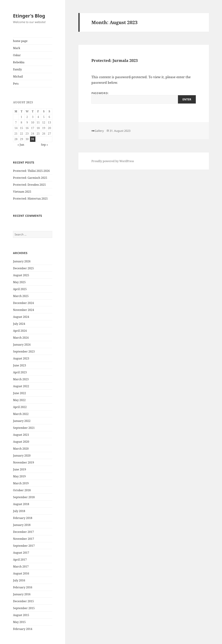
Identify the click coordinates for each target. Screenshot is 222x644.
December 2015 (23, 601)
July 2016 (19, 580)
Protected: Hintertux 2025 (30, 199)
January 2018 (22, 525)
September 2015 (24, 608)
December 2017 (23, 532)
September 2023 (24, 351)
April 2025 (20, 289)
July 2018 (19, 511)
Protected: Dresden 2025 (29, 185)
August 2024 (21, 317)
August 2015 (21, 615)
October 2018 (22, 490)
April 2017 (20, 560)
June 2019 (20, 469)
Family (17, 69)
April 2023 (20, 372)
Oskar (17, 55)
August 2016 (21, 573)
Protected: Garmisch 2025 (30, 178)
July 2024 (19, 324)
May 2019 (19, 476)
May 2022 (19, 400)
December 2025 (23, 268)
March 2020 (21, 449)
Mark (17, 48)
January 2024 (22, 345)
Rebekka (19, 62)
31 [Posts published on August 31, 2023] (33, 139)
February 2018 (23, 518)
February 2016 (23, 587)
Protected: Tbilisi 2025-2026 (31, 171)
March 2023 (21, 379)
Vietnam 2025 (22, 192)
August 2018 (21, 504)
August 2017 (21, 553)
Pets (16, 84)
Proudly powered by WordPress (113, 161)
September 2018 (24, 497)
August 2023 (21, 358)
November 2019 (24, 462)
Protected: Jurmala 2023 (115, 60)
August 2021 (21, 435)
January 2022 (22, 421)
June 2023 (20, 365)
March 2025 (21, 296)
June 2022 (20, 393)
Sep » (44, 145)
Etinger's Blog (29, 16)
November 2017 (24, 539)
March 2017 (21, 566)
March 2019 (21, 483)
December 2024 (23, 303)
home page (20, 41)
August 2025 (21, 275)
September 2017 (24, 546)
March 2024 (21, 338)
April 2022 (20, 407)
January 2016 (22, 594)
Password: (144, 97)
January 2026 (22, 261)
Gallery (99, 131)
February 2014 (23, 629)
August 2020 (21, 442)
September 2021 (24, 428)
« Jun (21, 145)
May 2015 (19, 622)
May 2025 (19, 282)
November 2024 (24, 310)
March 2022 (21, 414)
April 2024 (20, 331)
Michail (18, 76)
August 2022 (21, 386)
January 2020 (22, 456)
